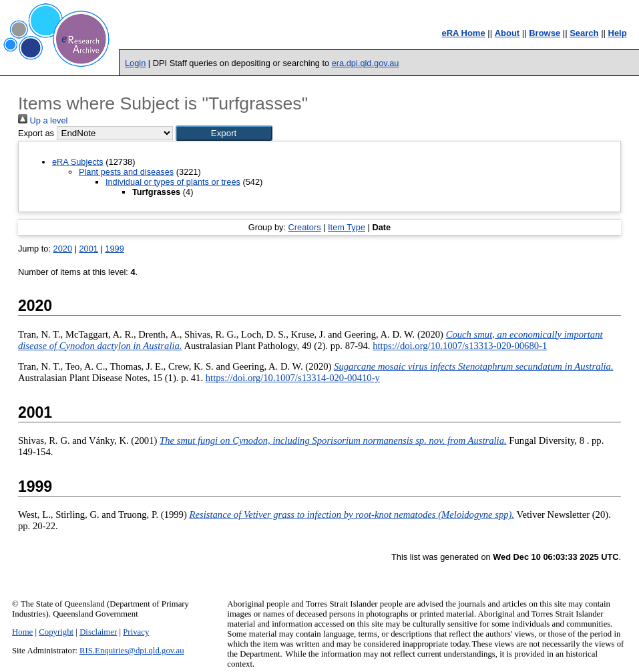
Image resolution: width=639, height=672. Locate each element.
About (507, 33)
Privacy (136, 632)
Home (22, 632)
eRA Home (463, 33)
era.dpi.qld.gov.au (366, 63)
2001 (88, 249)
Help (618, 33)
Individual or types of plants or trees (173, 182)
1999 (114, 249)
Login (135, 63)
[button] (224, 133)
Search (584, 33)
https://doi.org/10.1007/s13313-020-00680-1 (460, 346)
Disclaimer (98, 632)
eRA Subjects (78, 162)
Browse (545, 33)
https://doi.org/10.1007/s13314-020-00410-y (293, 378)
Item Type (347, 227)
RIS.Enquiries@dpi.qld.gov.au (132, 651)
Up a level (43, 120)
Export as (36, 133)
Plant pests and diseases (126, 172)
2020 (63, 249)
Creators (305, 227)
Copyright (56, 632)
